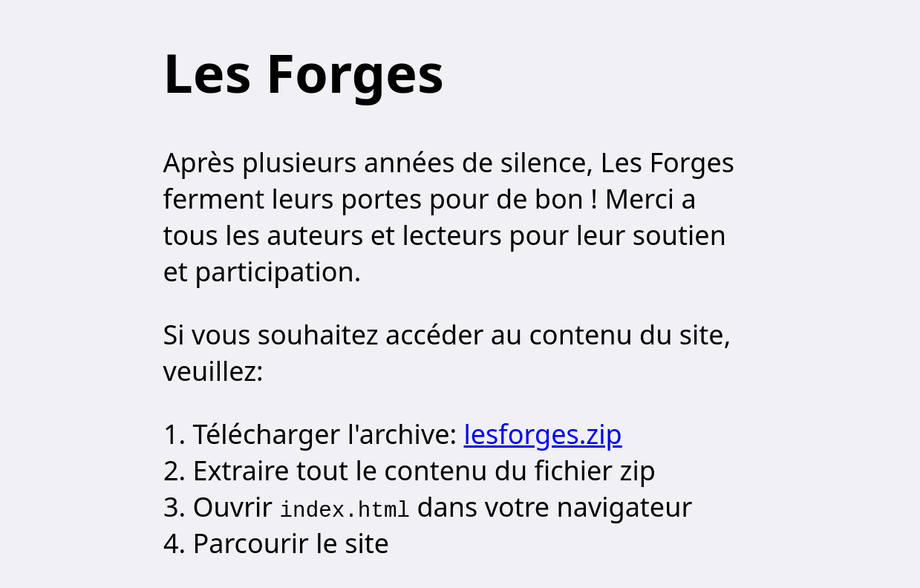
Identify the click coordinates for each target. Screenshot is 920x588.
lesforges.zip (543, 434)
